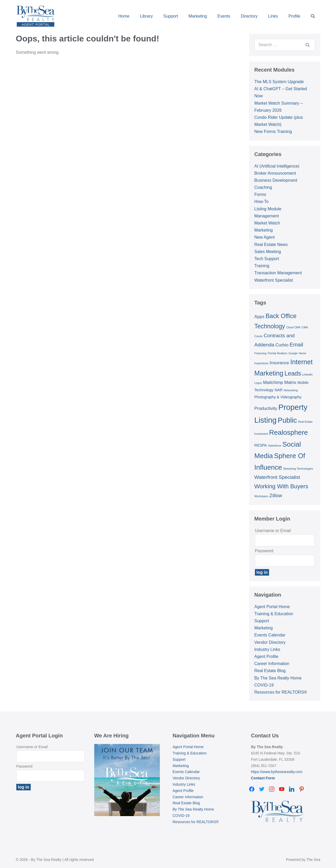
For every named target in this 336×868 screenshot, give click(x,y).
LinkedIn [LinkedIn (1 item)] (307, 374)
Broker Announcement (275, 173)
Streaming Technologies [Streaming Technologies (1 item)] (298, 469)
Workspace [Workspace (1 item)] (261, 496)
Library (146, 16)
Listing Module (268, 209)
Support (171, 16)
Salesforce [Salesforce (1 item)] (275, 446)
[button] (313, 16)
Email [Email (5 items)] (296, 344)
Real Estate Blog (270, 671)
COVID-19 (264, 685)
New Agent (264, 237)
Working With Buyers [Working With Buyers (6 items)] (281, 486)
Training (262, 266)
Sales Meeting (268, 252)
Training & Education (274, 614)
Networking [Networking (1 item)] (291, 390)
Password (264, 551)
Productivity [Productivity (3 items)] (266, 408)
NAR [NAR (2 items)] (279, 390)
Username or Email (273, 531)
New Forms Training (273, 132)
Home (124, 16)
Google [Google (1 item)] (293, 353)
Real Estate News (271, 245)
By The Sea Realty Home (278, 678)
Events (224, 16)
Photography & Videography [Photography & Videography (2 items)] (278, 397)
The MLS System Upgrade (279, 82)
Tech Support (267, 259)
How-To (261, 202)
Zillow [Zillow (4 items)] (276, 495)
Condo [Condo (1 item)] (258, 336)
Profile (294, 16)
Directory (249, 16)
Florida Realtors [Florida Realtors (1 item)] (277, 353)
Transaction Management (278, 273)
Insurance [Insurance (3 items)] (279, 363)
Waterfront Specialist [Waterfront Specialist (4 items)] (277, 477)
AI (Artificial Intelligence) (277, 166)
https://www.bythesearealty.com (277, 772)
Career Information (272, 664)
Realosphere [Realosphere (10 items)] (288, 432)
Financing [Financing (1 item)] (260, 353)
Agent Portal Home (272, 607)
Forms (260, 194)
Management (267, 216)
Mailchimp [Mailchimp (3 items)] (273, 382)
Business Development (276, 180)
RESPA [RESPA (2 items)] (261, 445)
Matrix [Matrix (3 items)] (290, 382)
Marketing (198, 16)
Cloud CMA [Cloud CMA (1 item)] (293, 327)
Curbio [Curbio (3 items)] (282, 345)
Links (273, 16)
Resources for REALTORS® (281, 692)
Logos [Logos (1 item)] (258, 383)
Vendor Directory (270, 642)
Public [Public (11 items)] (287, 420)
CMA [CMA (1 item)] (305, 327)
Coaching (263, 187)
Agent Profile (266, 657)
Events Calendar (270, 635)
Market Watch (267, 223)
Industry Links (267, 649)
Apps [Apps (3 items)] (259, 317)
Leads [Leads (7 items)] (293, 373)
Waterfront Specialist (274, 280)
